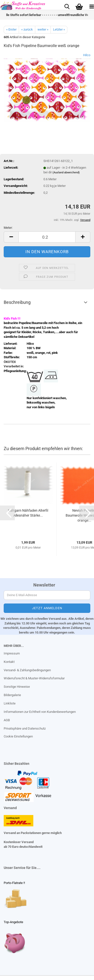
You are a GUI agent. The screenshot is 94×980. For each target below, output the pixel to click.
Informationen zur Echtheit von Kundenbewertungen (40, 712)
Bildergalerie (12, 695)
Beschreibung (17, 302)
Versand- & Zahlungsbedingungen (27, 670)
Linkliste (10, 703)
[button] (11, 237)
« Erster (11, 29)
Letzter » (59, 29)
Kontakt (9, 662)
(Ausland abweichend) (66, 172)
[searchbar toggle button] (67, 6)
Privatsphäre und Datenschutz (25, 728)
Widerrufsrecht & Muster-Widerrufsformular (34, 678)
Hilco (87, 55)
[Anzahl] (47, 237)
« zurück (27, 29)
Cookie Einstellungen (18, 736)
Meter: (8, 228)
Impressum (12, 653)
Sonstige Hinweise (17, 687)
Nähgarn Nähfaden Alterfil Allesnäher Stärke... (28, 513)
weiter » (43, 29)
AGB (7, 720)
